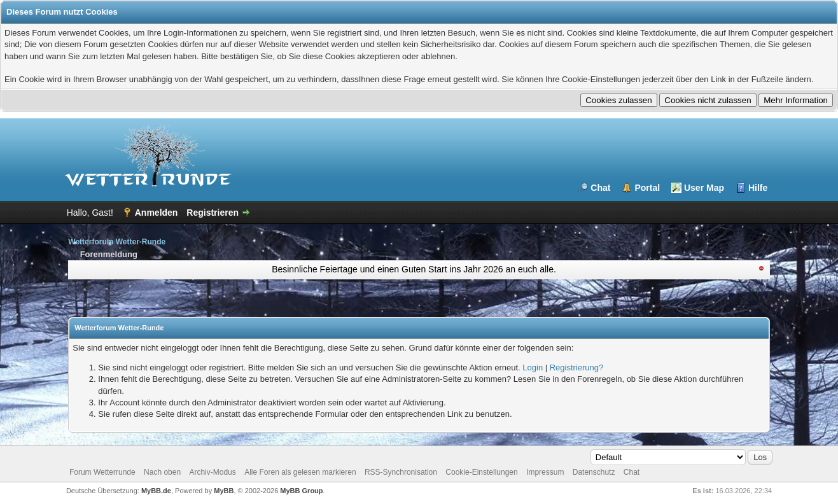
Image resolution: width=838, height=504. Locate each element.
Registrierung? (577, 367)
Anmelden (157, 213)
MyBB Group (301, 491)
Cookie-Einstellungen (481, 472)
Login (533, 367)
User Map (704, 188)
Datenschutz (594, 472)
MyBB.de (156, 491)
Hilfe (758, 188)
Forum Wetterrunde (102, 472)
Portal (647, 188)
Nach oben (162, 472)
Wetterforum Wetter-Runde (117, 242)
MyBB (224, 491)
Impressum (545, 472)
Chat (600, 188)
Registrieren (213, 213)
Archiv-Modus (212, 472)
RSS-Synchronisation (401, 472)
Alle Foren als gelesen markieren (300, 472)
